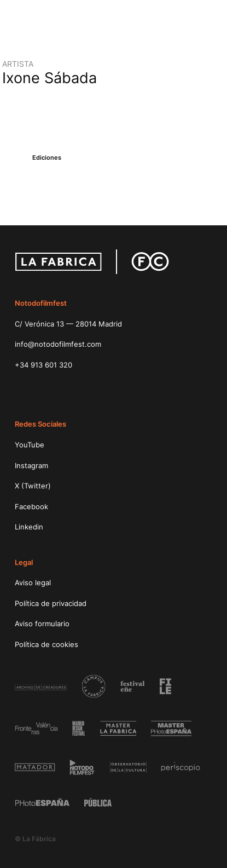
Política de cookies (46, 644)
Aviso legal (33, 582)
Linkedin (29, 527)
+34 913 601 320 (43, 365)
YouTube (30, 445)
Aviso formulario (42, 624)
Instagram (31, 465)
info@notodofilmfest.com (58, 344)
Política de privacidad (51, 603)
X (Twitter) (33, 486)
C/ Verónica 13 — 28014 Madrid (68, 324)
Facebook (31, 506)
